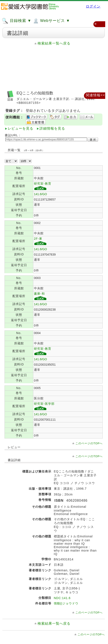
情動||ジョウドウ (66, 603)
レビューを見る (21, 128)
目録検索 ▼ (17, 21)
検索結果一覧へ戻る (54, 43)
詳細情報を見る (52, 128)
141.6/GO (40, 194)
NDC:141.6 (62, 598)
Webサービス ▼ (51, 21)
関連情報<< (95, 95)
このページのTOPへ (89, 443)
